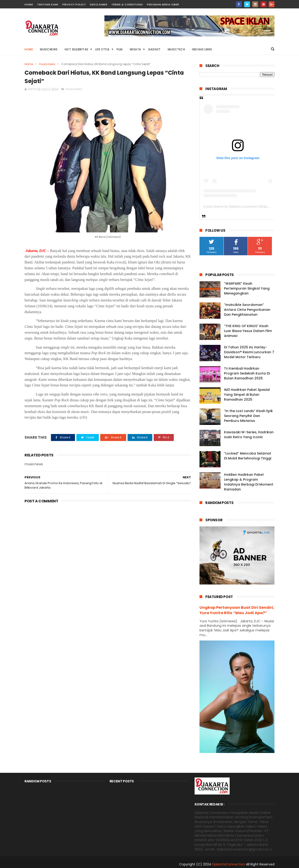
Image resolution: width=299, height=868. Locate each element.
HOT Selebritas (77, 49)
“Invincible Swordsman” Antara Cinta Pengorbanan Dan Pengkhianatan (247, 310)
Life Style (102, 49)
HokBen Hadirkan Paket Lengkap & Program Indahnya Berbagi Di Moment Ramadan (249, 482)
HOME (29, 4)
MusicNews (49, 49)
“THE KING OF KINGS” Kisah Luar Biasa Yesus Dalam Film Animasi (248, 331)
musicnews (47, 64)
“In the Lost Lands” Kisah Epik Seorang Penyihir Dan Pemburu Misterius (248, 416)
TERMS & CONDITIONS (127, 4)
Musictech (176, 49)
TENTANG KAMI (48, 4)
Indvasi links (202, 49)
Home (29, 49)
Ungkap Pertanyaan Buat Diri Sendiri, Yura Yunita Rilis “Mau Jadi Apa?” (237, 610)
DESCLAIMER (99, 4)
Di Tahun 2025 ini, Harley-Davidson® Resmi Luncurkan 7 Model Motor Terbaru (249, 352)
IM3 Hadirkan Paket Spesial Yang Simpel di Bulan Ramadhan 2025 (247, 395)
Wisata (135, 49)
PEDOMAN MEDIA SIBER (163, 4)
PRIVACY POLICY (74, 4)
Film (120, 49)
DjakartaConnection (229, 864)
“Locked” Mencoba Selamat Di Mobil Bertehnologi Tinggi (248, 456)
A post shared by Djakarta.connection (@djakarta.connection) (248, 206)
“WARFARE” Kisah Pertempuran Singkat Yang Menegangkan (247, 288)
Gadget (154, 49)
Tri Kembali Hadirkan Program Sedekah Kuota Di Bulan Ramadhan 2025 (247, 373)
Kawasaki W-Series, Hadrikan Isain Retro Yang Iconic (249, 435)
